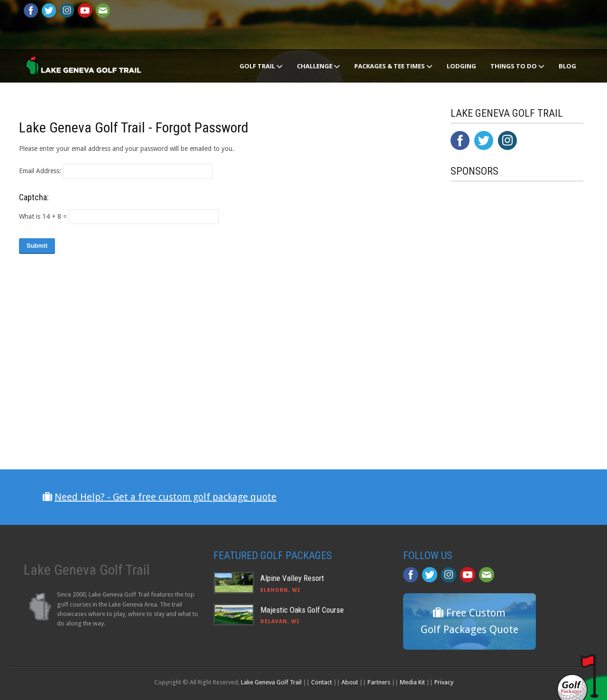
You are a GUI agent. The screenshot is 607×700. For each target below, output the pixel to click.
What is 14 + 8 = (43, 216)
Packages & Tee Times (393, 66)
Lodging (461, 66)
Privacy (444, 682)
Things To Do (517, 66)
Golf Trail (261, 66)
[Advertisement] (522, 386)
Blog (567, 66)
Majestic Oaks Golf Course (302, 610)
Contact (322, 682)
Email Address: (40, 171)
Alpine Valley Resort (292, 578)
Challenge (318, 66)
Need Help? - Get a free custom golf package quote (166, 497)
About (350, 682)
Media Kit (412, 682)
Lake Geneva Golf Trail (271, 682)
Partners (379, 682)
